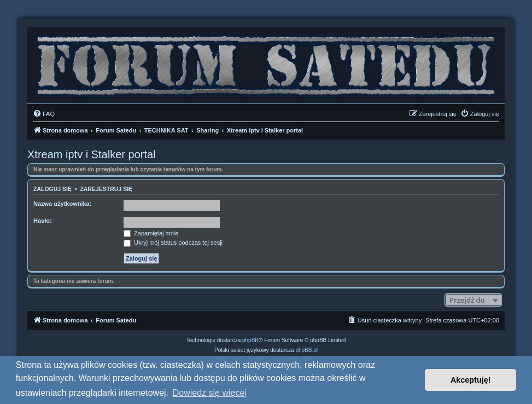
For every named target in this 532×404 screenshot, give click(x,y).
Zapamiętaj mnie (151, 233)
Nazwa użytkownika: (62, 204)
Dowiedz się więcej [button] (210, 393)
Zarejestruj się (106, 189)
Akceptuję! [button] (471, 380)
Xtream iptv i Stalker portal (92, 154)
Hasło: (43, 221)
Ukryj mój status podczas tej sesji (173, 243)
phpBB (250, 340)
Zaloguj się (52, 189)
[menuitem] (44, 114)
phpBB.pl (306, 350)
